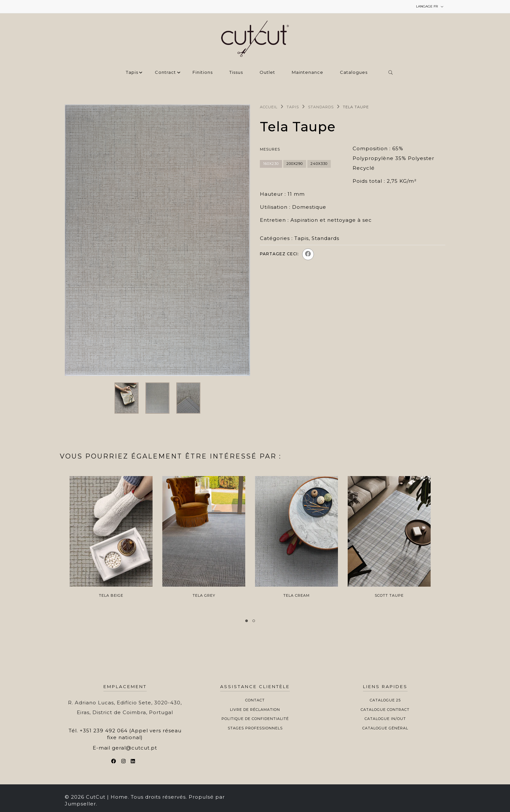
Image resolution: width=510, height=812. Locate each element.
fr (430, 7)
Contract (165, 73)
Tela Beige (111, 595)
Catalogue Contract (385, 710)
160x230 (271, 164)
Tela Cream (296, 595)
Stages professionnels (255, 728)
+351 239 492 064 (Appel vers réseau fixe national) (131, 734)
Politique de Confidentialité (255, 719)
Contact (255, 700)
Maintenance (308, 73)
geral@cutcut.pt (134, 748)
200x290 (295, 164)
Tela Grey (204, 595)
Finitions (203, 73)
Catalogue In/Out (385, 719)
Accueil (269, 107)
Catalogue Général (385, 728)
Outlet (267, 73)
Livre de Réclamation (255, 710)
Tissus (236, 73)
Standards (321, 107)
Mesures (270, 149)
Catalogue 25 (385, 700)
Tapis (132, 73)
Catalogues (354, 73)
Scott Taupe (389, 595)
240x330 (319, 164)
